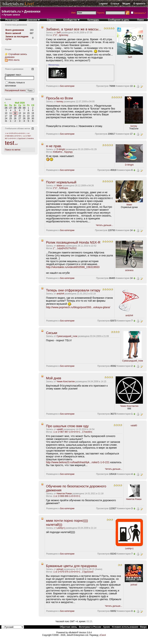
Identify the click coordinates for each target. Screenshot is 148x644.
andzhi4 (60, 294)
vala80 (60, 429)
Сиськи (52, 333)
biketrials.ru (13, 4)
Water (59, 186)
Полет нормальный (61, 182)
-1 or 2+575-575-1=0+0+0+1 (66, 572)
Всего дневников (15, 30)
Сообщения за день (119, 20)
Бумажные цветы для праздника (71, 566)
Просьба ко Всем (59, 98)
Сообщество (72, 20)
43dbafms (58, 152)
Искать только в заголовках (15, 84)
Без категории (67, 86)
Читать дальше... (104, 225)
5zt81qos (64, 188)
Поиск (141, 20)
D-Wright (61, 149)
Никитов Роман (64, 494)
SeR (59, 33)
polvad (60, 569)
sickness (61, 246)
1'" (54, 248)
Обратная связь (68, 627)
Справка (51, 20)
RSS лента (14, 60)
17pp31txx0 (88, 572)
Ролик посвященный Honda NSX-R (73, 242)
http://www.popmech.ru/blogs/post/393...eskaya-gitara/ (78, 307)
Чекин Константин (66, 381)
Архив (106, 627)
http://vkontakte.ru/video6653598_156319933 (73, 267)
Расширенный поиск (15, 90)
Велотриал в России (90, 627)
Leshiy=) (61, 528)
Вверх (143, 627)
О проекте (139, 4)
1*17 (55, 35)
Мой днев (54, 378)
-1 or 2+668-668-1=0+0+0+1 (66, 496)
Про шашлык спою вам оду (67, 426)
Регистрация (12, 20)
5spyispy (68, 152)
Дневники (32, 11)
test (10, 143)
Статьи (115, 4)
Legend (103, 4)
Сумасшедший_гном (67, 336)
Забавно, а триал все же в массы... (74, 29)
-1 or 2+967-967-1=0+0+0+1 (66, 432)
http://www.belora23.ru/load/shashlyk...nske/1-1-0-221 (78, 462)
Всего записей (13, 33)
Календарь (93, 20)
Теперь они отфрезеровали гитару (73, 290)
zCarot (103, 635)
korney (60, 102)
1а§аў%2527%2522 (67, 248)
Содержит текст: (13, 75)
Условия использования (125, 627)
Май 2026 (20, 103)
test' (16, 144)
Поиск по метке (13, 150)
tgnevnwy (64, 35)
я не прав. (54, 146)
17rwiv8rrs (87, 432)
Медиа (126, 4)
